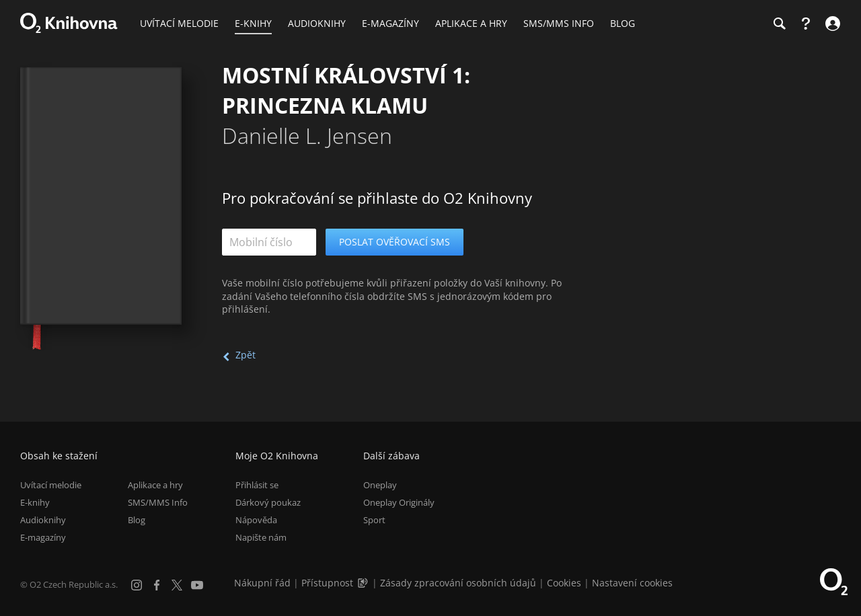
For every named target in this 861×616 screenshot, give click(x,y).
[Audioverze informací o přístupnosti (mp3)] (364, 583)
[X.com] (177, 585)
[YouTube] (197, 585)
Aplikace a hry (155, 485)
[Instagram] (137, 585)
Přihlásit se (257, 485)
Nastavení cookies (632, 583)
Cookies (564, 583)
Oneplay (380, 485)
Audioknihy (43, 520)
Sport (374, 520)
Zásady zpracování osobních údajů (458, 583)
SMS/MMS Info (158, 502)
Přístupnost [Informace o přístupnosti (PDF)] (327, 583)
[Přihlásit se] (831, 24)
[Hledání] (779, 24)
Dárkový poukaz (268, 502)
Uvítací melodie (51, 485)
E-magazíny (43, 537)
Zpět (246, 355)
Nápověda (256, 520)
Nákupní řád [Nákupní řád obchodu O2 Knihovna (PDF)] (262, 583)
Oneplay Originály (399, 502)
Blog (137, 520)
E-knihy (35, 502)
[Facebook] (157, 585)
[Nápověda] (806, 24)
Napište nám (261, 537)
